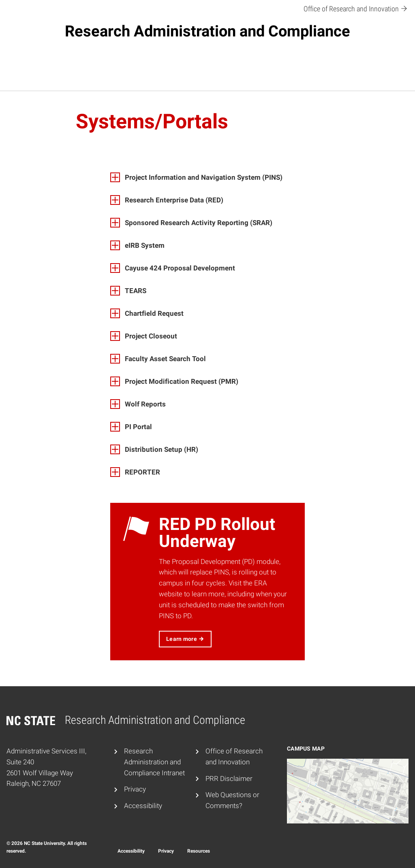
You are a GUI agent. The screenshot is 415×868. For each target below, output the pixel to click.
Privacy (135, 789)
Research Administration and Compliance (207, 31)
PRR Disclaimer (229, 779)
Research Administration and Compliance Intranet (154, 762)
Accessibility (143, 806)
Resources (199, 851)
